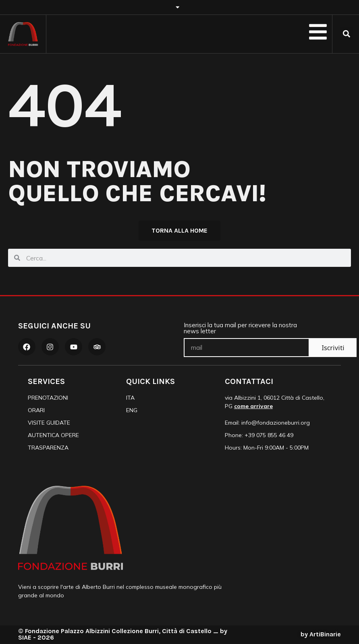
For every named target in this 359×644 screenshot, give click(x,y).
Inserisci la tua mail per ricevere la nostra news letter (240, 329)
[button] (347, 34)
